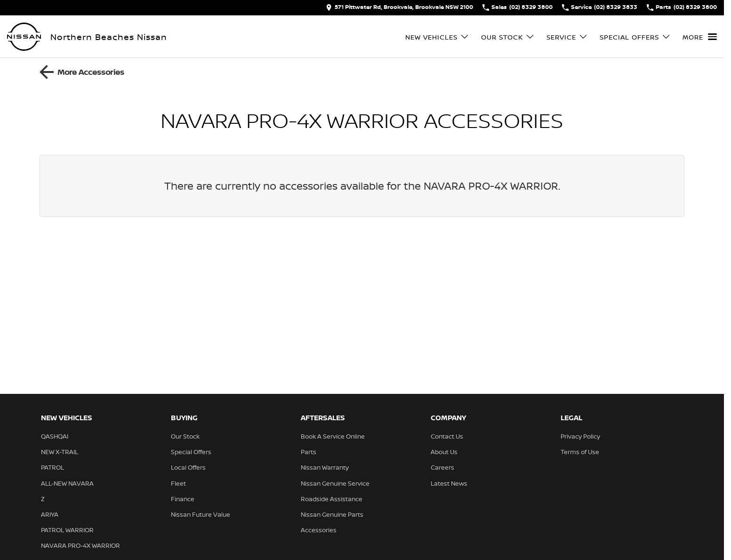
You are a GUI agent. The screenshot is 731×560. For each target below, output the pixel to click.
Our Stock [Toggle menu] (508, 37)
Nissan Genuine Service (335, 483)
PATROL (52, 467)
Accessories (319, 530)
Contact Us (447, 436)
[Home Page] (24, 37)
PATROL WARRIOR (67, 530)
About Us (444, 452)
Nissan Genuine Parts (332, 514)
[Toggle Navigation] (700, 37)
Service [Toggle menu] (567, 37)
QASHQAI (55, 436)
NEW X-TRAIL (60, 452)
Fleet (178, 483)
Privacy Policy (580, 436)
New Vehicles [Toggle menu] (437, 37)
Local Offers (188, 467)
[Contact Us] (399, 8)
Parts (309, 452)
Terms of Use (580, 452)
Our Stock (185, 436)
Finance (183, 499)
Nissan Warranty (325, 467)
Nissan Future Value (201, 514)
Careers (442, 467)
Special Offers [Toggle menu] (635, 37)
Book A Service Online (333, 436)
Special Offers (191, 452)
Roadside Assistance (332, 499)
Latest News (449, 483)
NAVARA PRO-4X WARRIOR (80, 545)
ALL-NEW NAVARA (67, 483)
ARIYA (50, 514)
